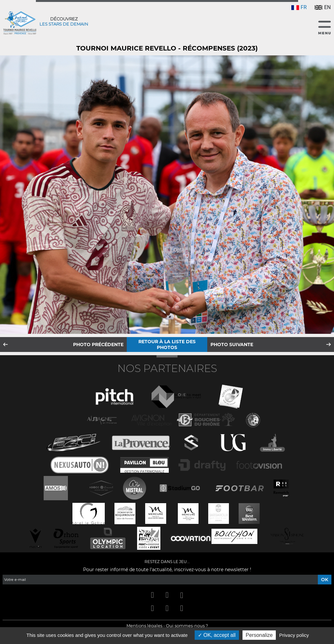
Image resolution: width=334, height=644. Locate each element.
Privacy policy (294, 635)
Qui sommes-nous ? (187, 626)
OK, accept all (217, 635)
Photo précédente (98, 345)
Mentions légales (144, 626)
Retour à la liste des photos (167, 345)
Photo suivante (232, 345)
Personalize (259, 635)
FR (299, 7)
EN (323, 7)
